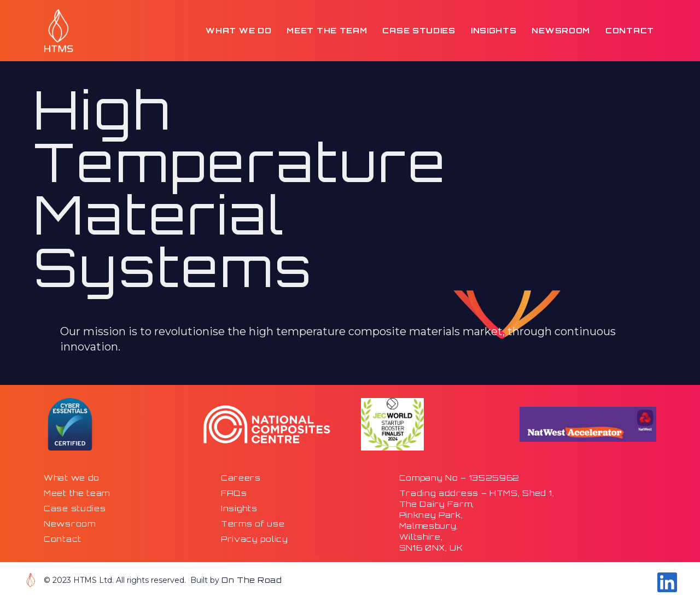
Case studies (419, 30)
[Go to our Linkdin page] (667, 582)
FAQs (234, 493)
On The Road (252, 580)
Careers (241, 478)
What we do (238, 30)
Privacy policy (255, 539)
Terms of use (253, 524)
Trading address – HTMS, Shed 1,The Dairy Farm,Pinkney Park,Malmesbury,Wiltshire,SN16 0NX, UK (477, 520)
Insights (494, 30)
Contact (630, 30)
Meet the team (327, 30)
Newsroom (561, 30)
